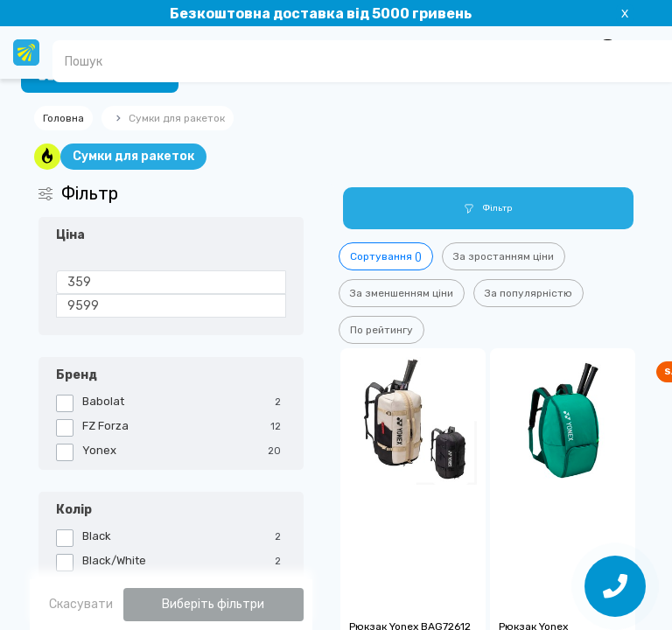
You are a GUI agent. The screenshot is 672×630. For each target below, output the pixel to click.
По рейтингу (381, 330)
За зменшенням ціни (402, 293)
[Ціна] (171, 282)
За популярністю (528, 293)
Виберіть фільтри (213, 604)
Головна (63, 118)
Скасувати (81, 604)
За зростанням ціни (504, 256)
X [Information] (625, 14)
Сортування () (386, 256)
